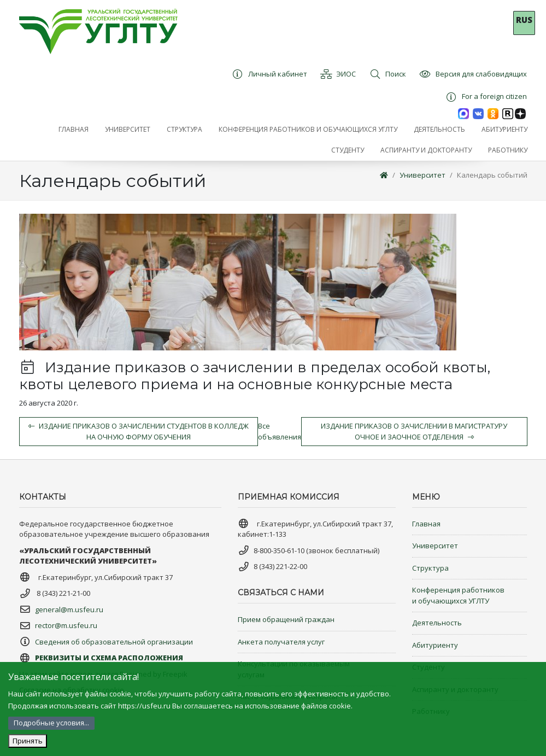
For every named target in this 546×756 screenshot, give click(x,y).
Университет (422, 175)
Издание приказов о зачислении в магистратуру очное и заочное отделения (414, 431)
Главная (426, 524)
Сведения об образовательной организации (114, 642)
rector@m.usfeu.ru (66, 625)
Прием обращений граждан (286, 619)
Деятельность (437, 623)
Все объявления (280, 431)
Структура (430, 568)
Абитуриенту (435, 645)
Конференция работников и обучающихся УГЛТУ (458, 595)
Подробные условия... (51, 723)
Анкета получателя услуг (281, 642)
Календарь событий (492, 175)
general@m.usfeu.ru (69, 610)
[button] (128, 130)
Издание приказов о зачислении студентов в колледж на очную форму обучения (139, 431)
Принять (28, 741)
